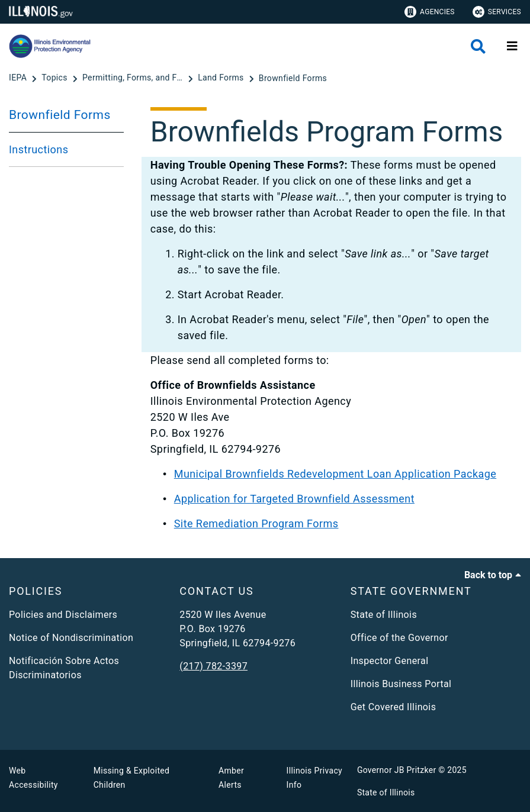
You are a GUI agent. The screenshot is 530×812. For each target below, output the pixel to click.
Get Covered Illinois (394, 707)
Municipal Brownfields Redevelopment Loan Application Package (335, 474)
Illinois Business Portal (401, 684)
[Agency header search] (478, 46)
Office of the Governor (399, 638)
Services (497, 12)
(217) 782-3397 (213, 666)
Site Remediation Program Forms (256, 523)
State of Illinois (384, 615)
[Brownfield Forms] (293, 78)
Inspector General (390, 661)
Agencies (430, 12)
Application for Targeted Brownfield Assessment (294, 499)
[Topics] (55, 78)
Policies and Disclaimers (63, 615)
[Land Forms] (222, 78)
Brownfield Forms (60, 115)
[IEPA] (19, 78)
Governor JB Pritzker (397, 770)
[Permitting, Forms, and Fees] (134, 78)
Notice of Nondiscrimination (71, 638)
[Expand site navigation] (512, 46)
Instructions (38, 149)
